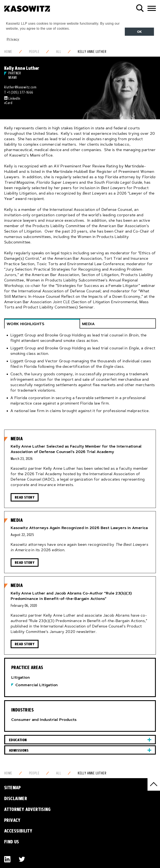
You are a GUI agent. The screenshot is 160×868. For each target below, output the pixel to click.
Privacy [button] (13, 39)
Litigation (21, 677)
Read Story (25, 497)
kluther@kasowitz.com (20, 87)
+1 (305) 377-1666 (20, 92)
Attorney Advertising (27, 809)
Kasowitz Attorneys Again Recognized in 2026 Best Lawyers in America (79, 528)
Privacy (12, 820)
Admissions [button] (19, 750)
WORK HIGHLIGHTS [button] (26, 324)
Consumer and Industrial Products (44, 720)
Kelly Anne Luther (92, 52)
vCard (8, 103)
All (59, 52)
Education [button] (18, 740)
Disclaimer (16, 798)
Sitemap (12, 788)
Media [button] (88, 324)
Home (8, 52)
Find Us (12, 842)
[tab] (80, 376)
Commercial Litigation (37, 685)
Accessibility (18, 831)
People (34, 52)
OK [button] (139, 32)
